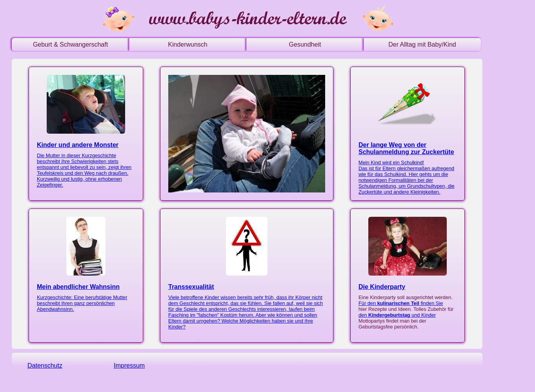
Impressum (129, 366)
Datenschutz (45, 366)
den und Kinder (397, 315)
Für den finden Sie (401, 303)
